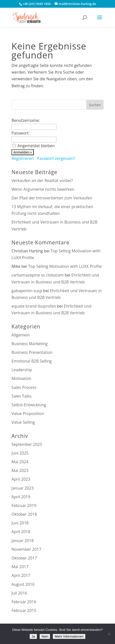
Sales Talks (21, 396)
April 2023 (21, 479)
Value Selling (23, 422)
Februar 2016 (24, 602)
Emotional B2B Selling (32, 361)
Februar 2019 (24, 506)
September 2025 (27, 444)
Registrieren (23, 158)
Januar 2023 (22, 488)
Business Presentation (32, 352)
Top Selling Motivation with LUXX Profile (65, 266)
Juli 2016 (19, 593)
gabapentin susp (27, 291)
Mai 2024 (20, 462)
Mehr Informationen (69, 636)
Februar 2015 (24, 610)
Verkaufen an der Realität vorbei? (42, 181)
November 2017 (26, 549)
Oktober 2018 (24, 514)
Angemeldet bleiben (36, 146)
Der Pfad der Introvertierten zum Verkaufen (52, 198)
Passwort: (20, 133)
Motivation (21, 378)
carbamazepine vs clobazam (38, 275)
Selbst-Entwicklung (29, 405)
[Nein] (109, 634)
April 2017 (21, 575)
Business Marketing (29, 344)
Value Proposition (28, 414)
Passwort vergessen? (56, 158)
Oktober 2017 (24, 558)
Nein (45, 636)
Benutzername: (26, 120)
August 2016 (23, 584)
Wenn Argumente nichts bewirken (43, 189)
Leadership (22, 370)
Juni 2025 (20, 453)
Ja (33, 636)
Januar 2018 (22, 541)
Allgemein (21, 335)
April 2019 (21, 497)
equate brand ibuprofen (34, 306)
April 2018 (21, 532)
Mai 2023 (20, 470)
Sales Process (24, 387)
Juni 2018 (20, 523)
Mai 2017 (20, 567)
